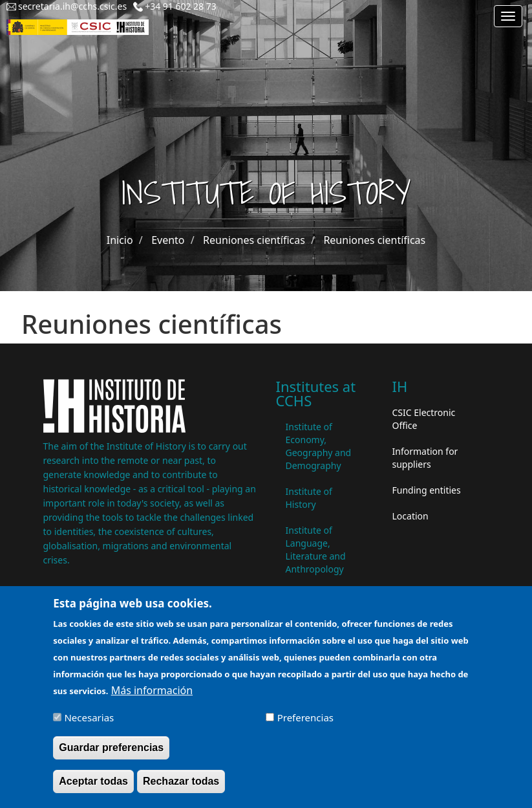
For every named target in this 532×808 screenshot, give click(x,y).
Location (410, 516)
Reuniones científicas (254, 240)
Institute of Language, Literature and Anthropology (316, 550)
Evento (168, 240)
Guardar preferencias (111, 748)
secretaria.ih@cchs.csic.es (72, 6)
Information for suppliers (425, 458)
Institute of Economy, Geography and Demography (319, 446)
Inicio (120, 240)
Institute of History (309, 498)
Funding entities (427, 490)
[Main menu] (508, 16)
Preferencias (305, 717)
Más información (152, 690)
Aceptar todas (93, 781)
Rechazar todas (181, 781)
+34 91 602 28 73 (181, 6)
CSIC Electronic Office (424, 419)
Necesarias (89, 717)
